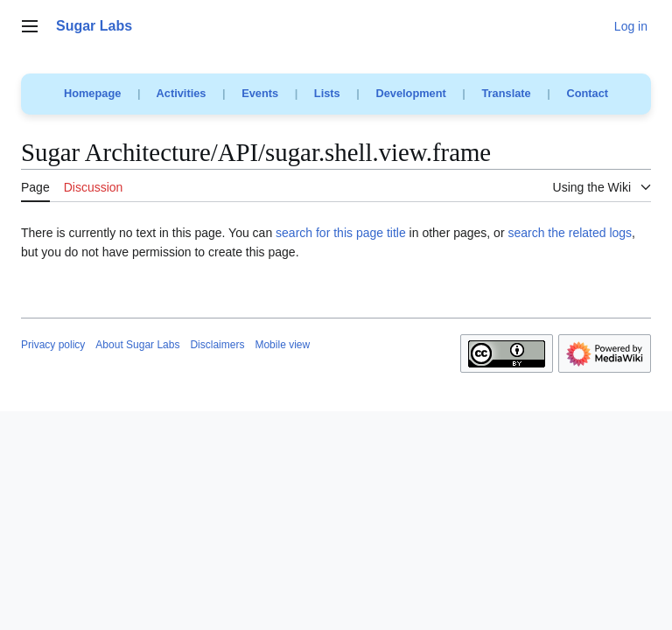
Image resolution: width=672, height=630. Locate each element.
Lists (327, 93)
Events (260, 93)
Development (410, 93)
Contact (587, 93)
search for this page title (341, 233)
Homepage (92, 93)
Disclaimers (217, 345)
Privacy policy (53, 345)
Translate (507, 93)
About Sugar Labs (137, 345)
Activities (182, 93)
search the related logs (570, 233)
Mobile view (282, 345)
